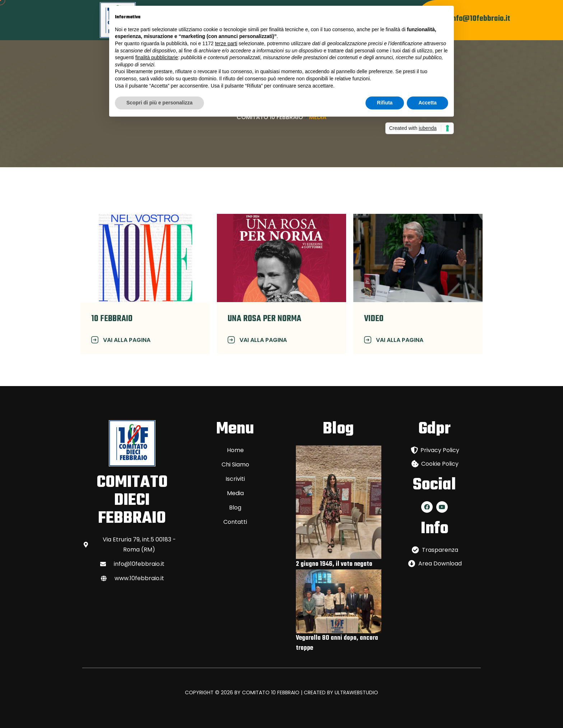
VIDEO (374, 319)
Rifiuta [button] (385, 103)
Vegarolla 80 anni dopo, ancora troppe (337, 643)
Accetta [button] (427, 103)
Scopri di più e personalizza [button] (159, 103)
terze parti (226, 43)
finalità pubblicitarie (157, 57)
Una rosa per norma (264, 319)
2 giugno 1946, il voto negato (334, 564)
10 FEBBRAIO (112, 319)
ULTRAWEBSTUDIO (356, 692)
